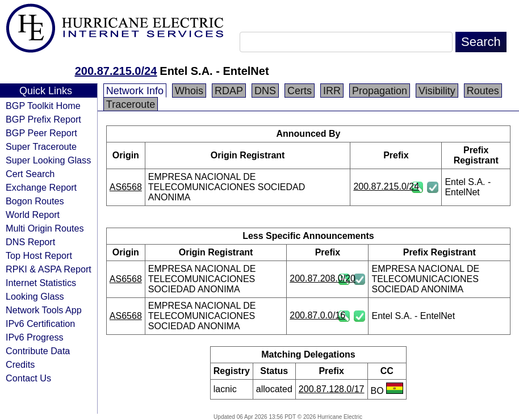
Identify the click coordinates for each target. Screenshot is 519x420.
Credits (20, 364)
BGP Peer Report (41, 133)
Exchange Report (41, 187)
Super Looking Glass (48, 160)
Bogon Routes (35, 201)
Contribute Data (38, 351)
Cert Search (30, 174)
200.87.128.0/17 (332, 389)
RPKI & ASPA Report (49, 269)
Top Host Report (39, 255)
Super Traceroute (41, 146)
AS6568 (126, 187)
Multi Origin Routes (45, 228)
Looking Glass (35, 296)
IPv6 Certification (40, 324)
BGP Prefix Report (43, 119)
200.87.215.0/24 (116, 71)
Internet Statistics (41, 283)
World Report (33, 215)
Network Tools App (44, 310)
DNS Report (30, 242)
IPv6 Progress (35, 337)
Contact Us (28, 378)
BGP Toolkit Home (43, 106)
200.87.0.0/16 (317, 315)
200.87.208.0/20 (323, 278)
